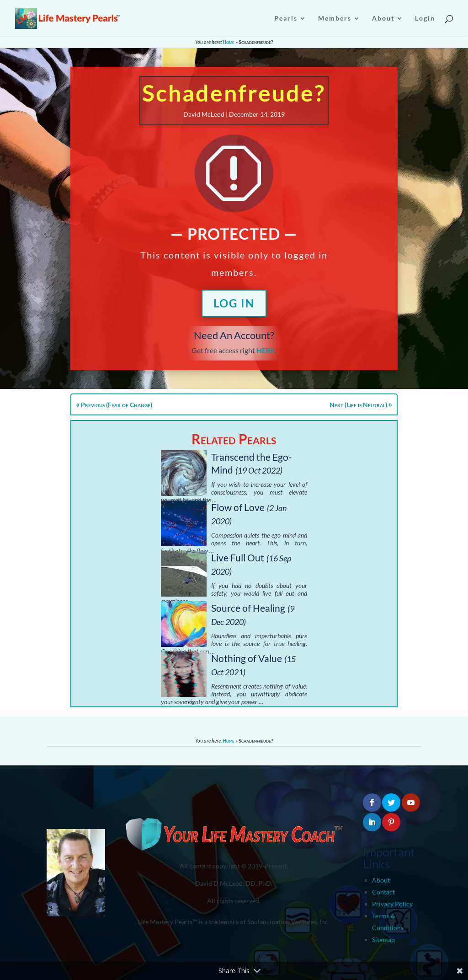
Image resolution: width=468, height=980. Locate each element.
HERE (266, 350)
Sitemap (383, 940)
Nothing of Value (247, 658)
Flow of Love (238, 507)
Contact (383, 892)
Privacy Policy (392, 904)
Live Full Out (238, 557)
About (381, 880)
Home (229, 42)
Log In (234, 303)
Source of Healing (248, 608)
